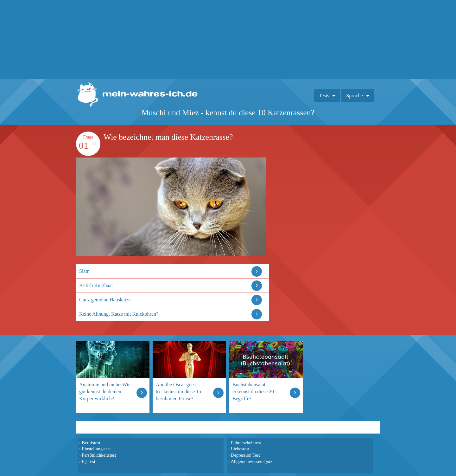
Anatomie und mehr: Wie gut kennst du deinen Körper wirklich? (105, 392)
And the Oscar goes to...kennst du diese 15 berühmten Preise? (178, 392)
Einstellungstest (96, 449)
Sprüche (354, 96)
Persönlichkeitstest (99, 455)
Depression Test (245, 455)
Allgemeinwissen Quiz (251, 461)
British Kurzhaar (96, 285)
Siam (84, 271)
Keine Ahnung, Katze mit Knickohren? (119, 314)
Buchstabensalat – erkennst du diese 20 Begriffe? (253, 392)
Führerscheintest (246, 443)
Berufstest (91, 443)
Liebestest (240, 449)
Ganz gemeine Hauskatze (105, 300)
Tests (324, 96)
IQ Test (88, 461)
